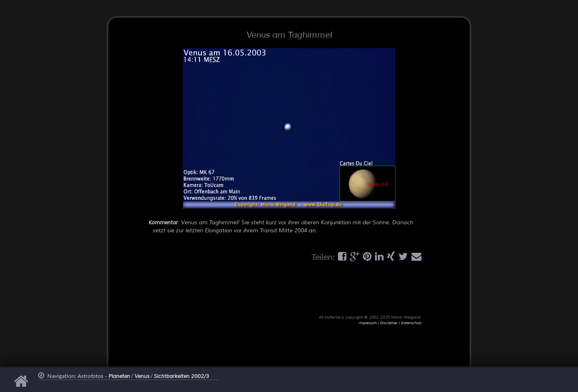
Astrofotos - (104, 376)
